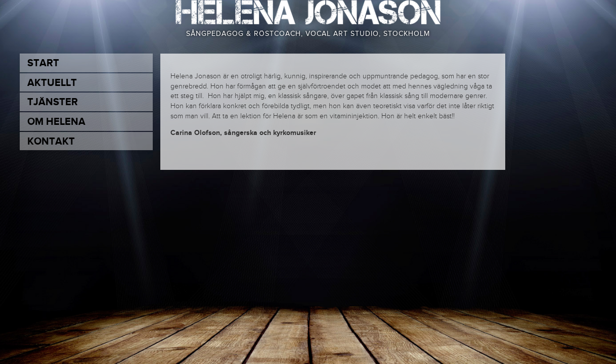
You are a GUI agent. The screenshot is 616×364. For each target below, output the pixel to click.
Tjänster (53, 102)
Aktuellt (52, 83)
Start (43, 63)
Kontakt (51, 142)
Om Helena (56, 122)
